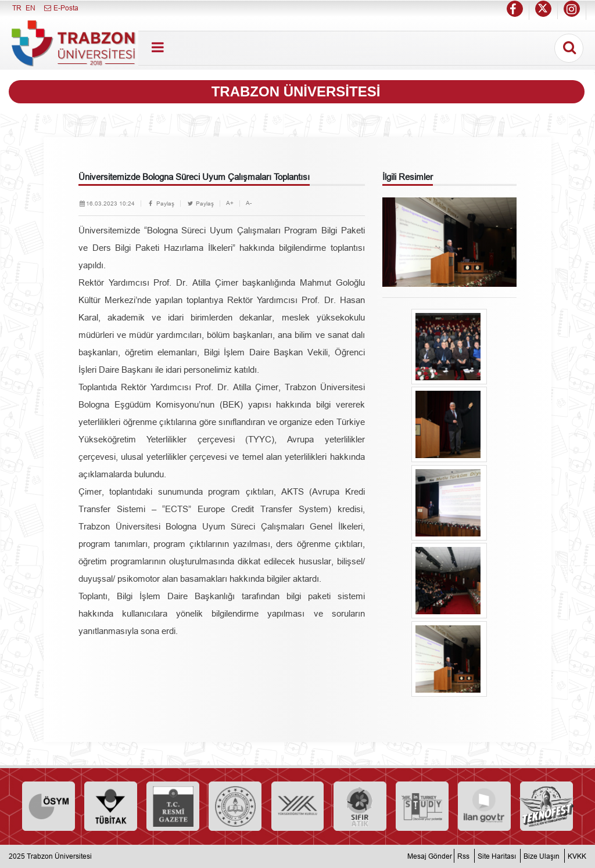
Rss (463, 856)
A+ (230, 203)
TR (17, 8)
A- (249, 203)
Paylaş (161, 204)
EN (31, 8)
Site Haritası (497, 856)
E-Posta (61, 8)
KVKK (577, 856)
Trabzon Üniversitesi (59, 856)
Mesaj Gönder (430, 856)
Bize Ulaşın (542, 856)
